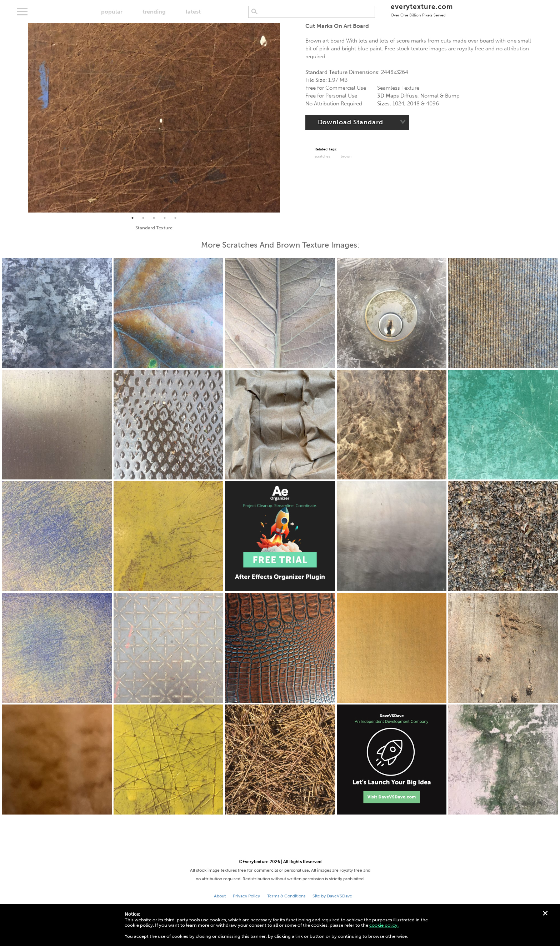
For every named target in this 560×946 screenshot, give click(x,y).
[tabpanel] (154, 118)
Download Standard (351, 122)
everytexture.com (422, 10)
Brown (346, 156)
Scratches (322, 156)
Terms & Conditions (286, 896)
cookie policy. (384, 925)
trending (154, 12)
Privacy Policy (246, 896)
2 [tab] (143, 218)
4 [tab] (165, 218)
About (220, 896)
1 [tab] (132, 218)
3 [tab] (154, 218)
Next (285, 118)
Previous (22, 118)
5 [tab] (175, 218)
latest (193, 12)
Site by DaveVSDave (332, 896)
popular (112, 12)
